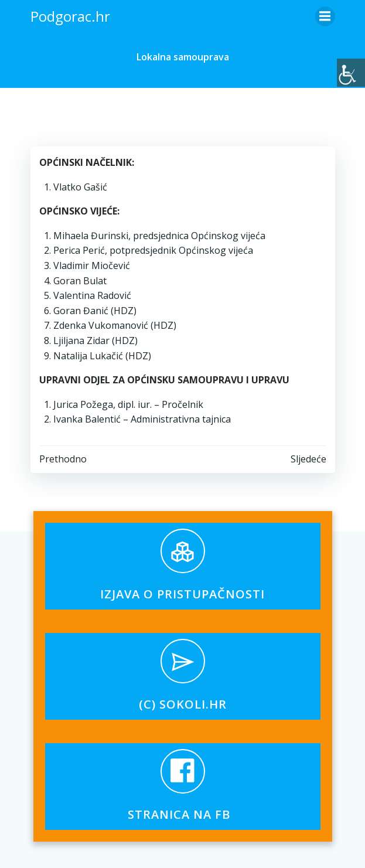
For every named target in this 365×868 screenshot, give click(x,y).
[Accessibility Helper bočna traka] (351, 73)
